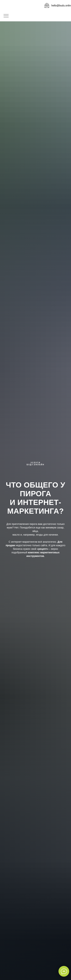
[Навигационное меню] (6, 16)
